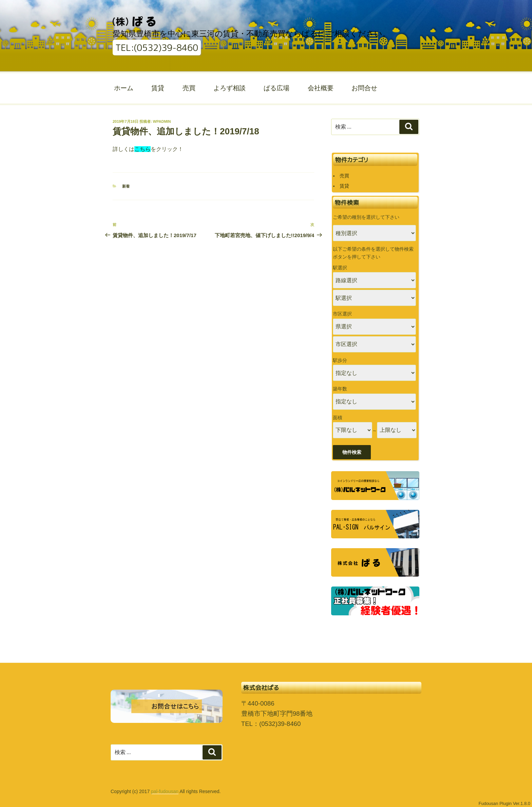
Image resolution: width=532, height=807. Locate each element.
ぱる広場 (277, 88)
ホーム (124, 88)
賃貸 (158, 88)
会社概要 (321, 88)
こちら (142, 149)
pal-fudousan (165, 791)
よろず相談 (230, 88)
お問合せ (364, 88)
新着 (126, 186)
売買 (189, 88)
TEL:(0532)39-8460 (157, 47)
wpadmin (162, 121)
